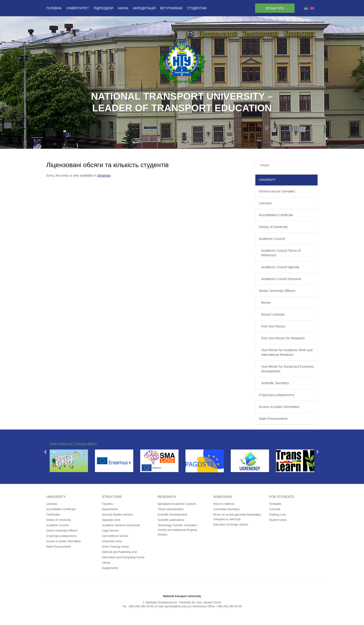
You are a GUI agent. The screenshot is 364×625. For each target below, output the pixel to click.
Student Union (278, 520)
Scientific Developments (172, 515)
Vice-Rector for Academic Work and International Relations (287, 352)
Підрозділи (103, 8)
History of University (273, 227)
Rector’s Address (224, 504)
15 (218, 143)
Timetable (275, 504)
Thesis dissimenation (171, 509)
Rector (266, 303)
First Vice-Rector (273, 326)
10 (188, 143)
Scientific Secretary (275, 383)
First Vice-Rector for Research (283, 338)
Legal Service (110, 531)
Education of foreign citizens (231, 525)
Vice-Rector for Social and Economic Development (288, 369)
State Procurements (273, 419)
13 (206, 143)
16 (224, 143)
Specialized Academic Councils (177, 504)
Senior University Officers (277, 291)
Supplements (110, 568)
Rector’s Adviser (273, 314)
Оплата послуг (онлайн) (277, 191)
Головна (54, 8)
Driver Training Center (115, 547)
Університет (77, 8)
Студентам (197, 8)
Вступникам (171, 8)
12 (200, 143)
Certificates (53, 515)
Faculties (107, 504)
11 (194, 143)
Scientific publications (171, 520)
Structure (112, 497)
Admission (223, 497)
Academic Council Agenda (280, 267)
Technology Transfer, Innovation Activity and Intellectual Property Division (177, 530)
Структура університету (277, 395)
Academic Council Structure (281, 279)
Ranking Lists (277, 515)
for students (282, 497)
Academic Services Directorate (121, 525)
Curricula (275, 509)
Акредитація (144, 8)
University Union (112, 541)
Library (106, 563)
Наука (123, 8)
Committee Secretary (226, 509)
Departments (110, 509)
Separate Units (111, 520)
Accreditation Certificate (276, 215)
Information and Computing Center (123, 557)
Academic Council (272, 239)
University (56, 497)
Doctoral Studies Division (117, 515)
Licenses (265, 203)
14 (212, 143)
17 (230, 143)
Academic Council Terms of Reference (281, 253)
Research (167, 497)
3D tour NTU (275, 8)
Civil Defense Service (115, 536)
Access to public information (279, 407)
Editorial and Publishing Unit (119, 552)
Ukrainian (104, 175)
